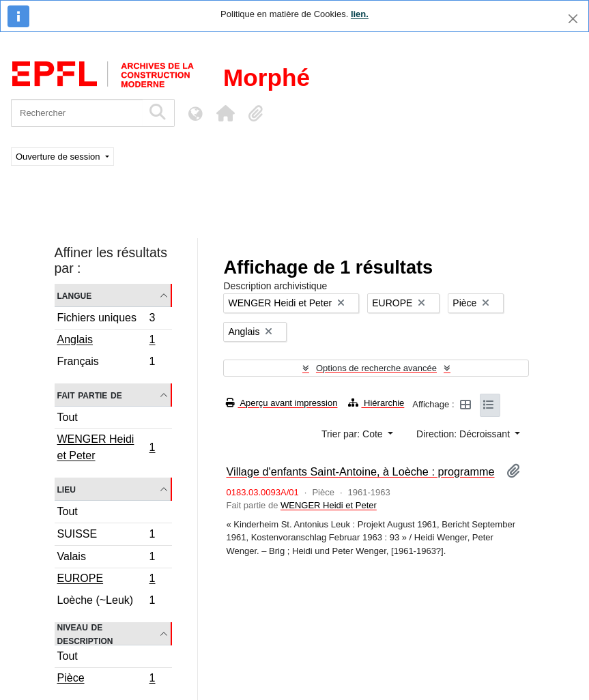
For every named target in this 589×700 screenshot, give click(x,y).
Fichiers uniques (106, 320)
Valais (106, 558)
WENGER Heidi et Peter (106, 447)
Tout (68, 417)
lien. (360, 14)
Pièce (106, 680)
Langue (75, 295)
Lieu (67, 489)
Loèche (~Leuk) (106, 602)
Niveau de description (85, 634)
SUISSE (106, 536)
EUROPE (106, 580)
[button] (225, 113)
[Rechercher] (77, 113)
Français (106, 363)
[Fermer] (573, 19)
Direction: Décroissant (464, 434)
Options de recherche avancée (376, 368)
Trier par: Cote (354, 434)
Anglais (106, 341)
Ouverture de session (59, 157)
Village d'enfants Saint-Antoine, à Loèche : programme (360, 471)
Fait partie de (90, 395)
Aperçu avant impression (282, 403)
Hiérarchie (376, 403)
